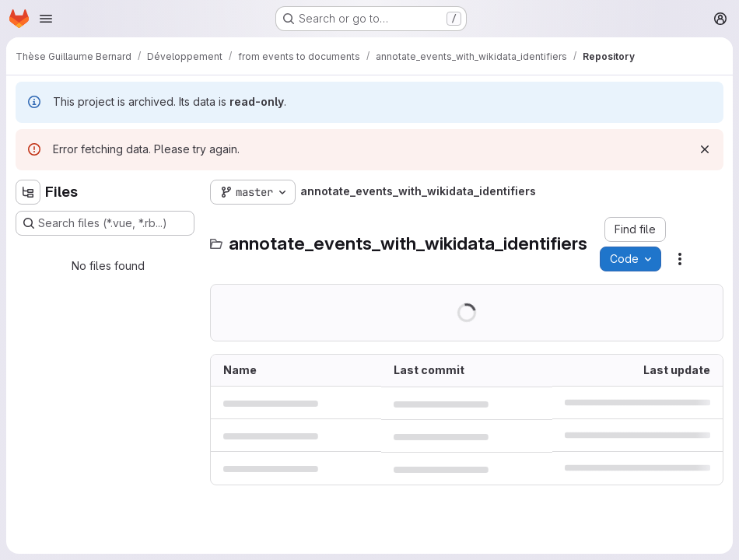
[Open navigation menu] (46, 19)
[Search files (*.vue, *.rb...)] (105, 223)
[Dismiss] (705, 149)
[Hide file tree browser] (28, 192)
